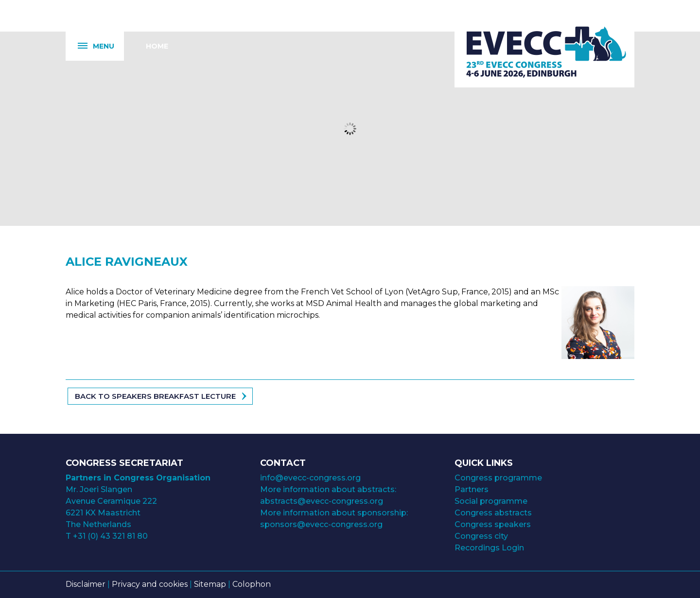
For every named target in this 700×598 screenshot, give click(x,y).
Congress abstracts (493, 513)
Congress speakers (493, 524)
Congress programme (498, 478)
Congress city (481, 536)
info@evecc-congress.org (311, 478)
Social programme (491, 501)
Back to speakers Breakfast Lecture (155, 396)
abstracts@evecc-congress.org (322, 501)
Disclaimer (86, 584)
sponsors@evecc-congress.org (321, 524)
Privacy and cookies (150, 584)
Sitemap (210, 584)
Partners (472, 489)
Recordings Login (489, 548)
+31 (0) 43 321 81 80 (110, 536)
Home (157, 46)
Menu (90, 46)
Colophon (252, 584)
